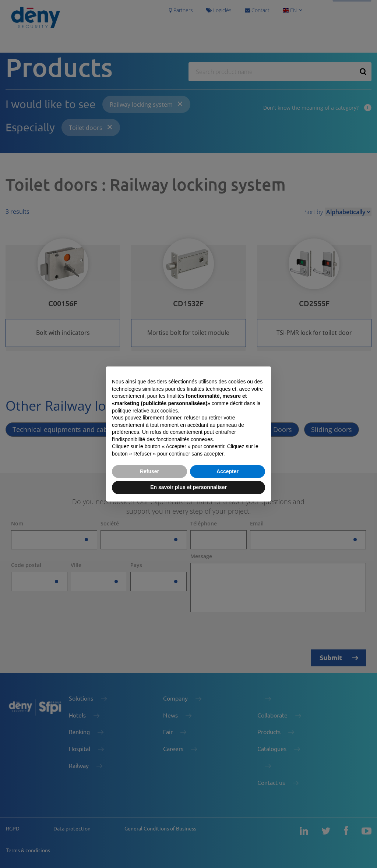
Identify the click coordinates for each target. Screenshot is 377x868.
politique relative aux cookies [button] (145, 411)
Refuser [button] (149, 471)
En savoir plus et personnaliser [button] (188, 487)
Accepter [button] (228, 471)
